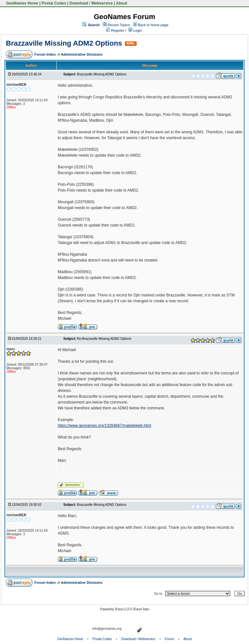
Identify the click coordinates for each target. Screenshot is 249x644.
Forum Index (46, 54)
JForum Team (141, 609)
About (122, 3)
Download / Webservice (91, 3)
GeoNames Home (22, 3)
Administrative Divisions (82, 54)
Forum (169, 639)
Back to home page (153, 25)
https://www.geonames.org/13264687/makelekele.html (104, 426)
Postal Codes (54, 3)
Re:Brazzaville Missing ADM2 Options (104, 339)
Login (135, 30)
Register (115, 30)
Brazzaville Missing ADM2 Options (64, 43)
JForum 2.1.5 (122, 609)
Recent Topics (119, 25)
